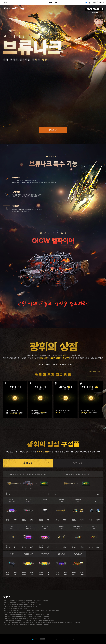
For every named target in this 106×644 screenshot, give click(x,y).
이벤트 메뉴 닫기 (2, 7)
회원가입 (94, 3)
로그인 (100, 3)
